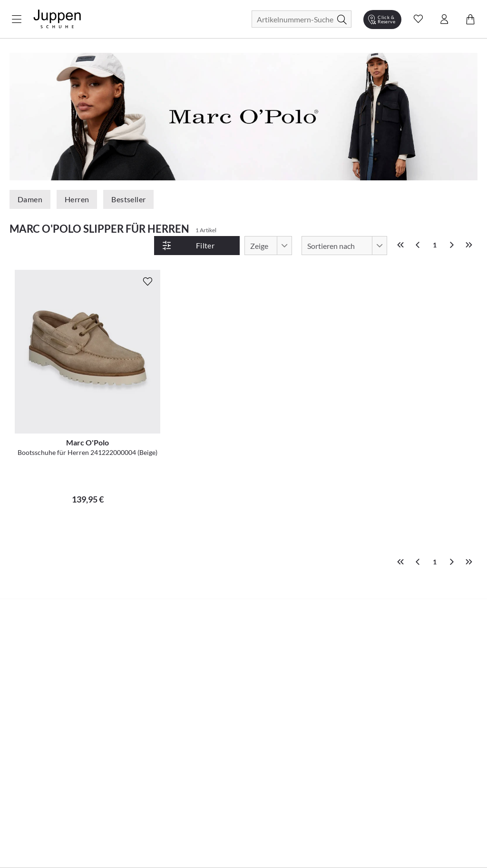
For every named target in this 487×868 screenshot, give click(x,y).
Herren (77, 199)
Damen (30, 199)
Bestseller (128, 199)
